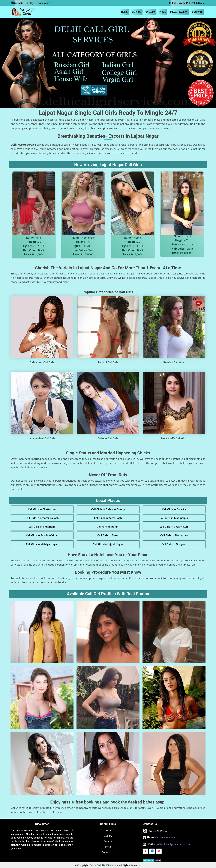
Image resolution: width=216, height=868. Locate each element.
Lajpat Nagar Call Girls (192, 120)
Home (124, 12)
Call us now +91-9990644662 (188, 3)
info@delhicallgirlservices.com (33, 3)
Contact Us (108, 852)
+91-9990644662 (165, 837)
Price (163, 12)
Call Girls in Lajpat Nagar (120, 273)
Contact (197, 12)
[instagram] (159, 851)
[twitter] (145, 851)
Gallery (150, 12)
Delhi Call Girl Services (104, 865)
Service (136, 12)
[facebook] (152, 851)
